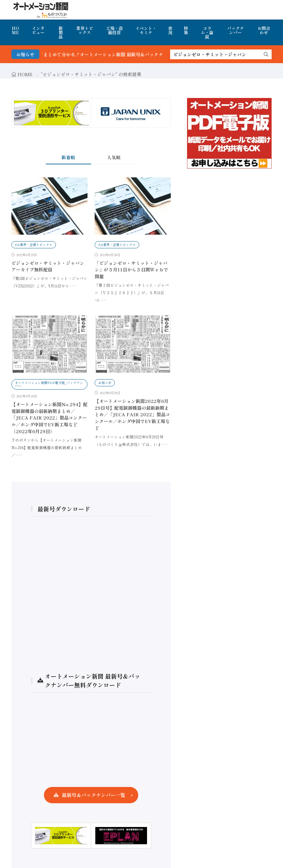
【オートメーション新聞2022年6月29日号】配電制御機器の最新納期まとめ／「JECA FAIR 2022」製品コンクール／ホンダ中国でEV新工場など (132, 415)
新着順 (68, 157)
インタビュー (38, 30)
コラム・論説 (207, 32)
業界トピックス (85, 30)
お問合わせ (264, 30)
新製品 (61, 32)
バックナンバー (236, 30)
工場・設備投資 (115, 30)
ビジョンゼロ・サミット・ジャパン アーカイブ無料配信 (48, 266)
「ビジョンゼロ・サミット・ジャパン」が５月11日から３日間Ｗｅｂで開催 (131, 270)
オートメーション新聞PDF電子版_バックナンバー (49, 384)
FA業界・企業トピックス (34, 245)
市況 (170, 30)
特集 (186, 30)
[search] (266, 54)
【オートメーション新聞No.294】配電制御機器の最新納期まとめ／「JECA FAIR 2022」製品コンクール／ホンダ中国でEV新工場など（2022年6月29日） (49, 418)
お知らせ (105, 383)
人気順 (114, 157)
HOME (15, 30)
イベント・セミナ (146, 30)
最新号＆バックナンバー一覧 (94, 795)
